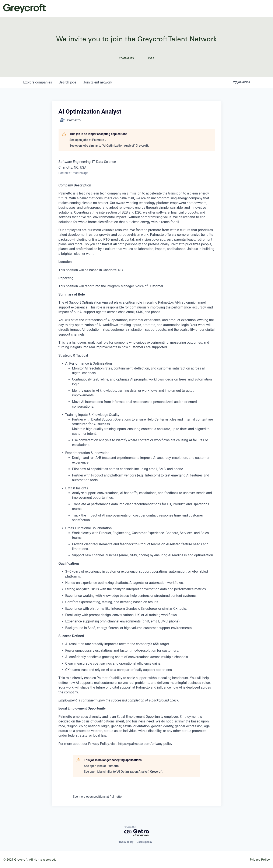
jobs (68, 82)
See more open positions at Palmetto (97, 797)
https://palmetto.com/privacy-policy (145, 744)
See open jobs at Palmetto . (88, 140)
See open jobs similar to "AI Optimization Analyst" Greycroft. (109, 146)
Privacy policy (125, 842)
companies (38, 82)
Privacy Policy (260, 859)
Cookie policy (144, 842)
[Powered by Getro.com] (137, 831)
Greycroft (24, 8)
